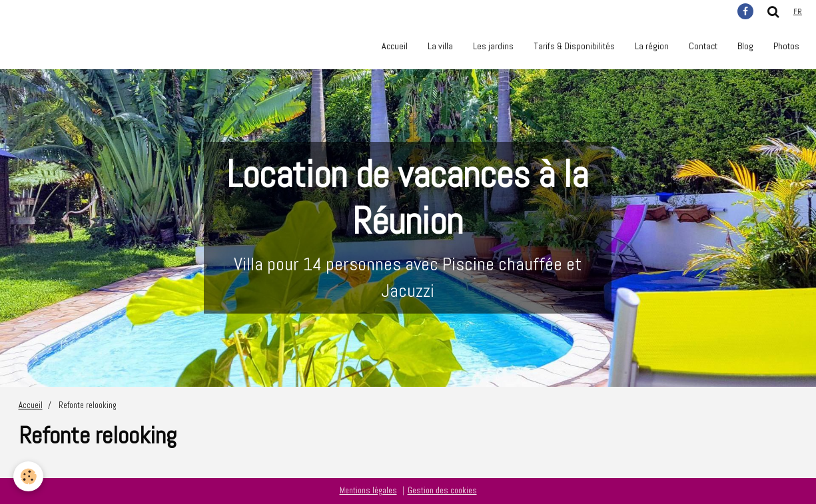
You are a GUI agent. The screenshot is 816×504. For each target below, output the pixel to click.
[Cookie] (28, 476)
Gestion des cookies (442, 491)
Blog (745, 46)
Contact (703, 46)
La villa (440, 46)
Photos (786, 46)
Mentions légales (368, 491)
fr (798, 11)
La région (652, 46)
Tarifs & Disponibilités (574, 46)
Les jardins (493, 46)
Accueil (395, 46)
